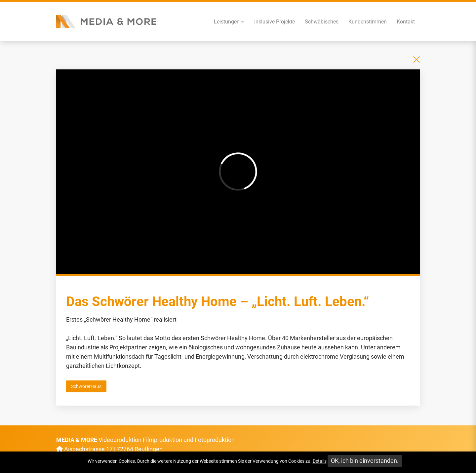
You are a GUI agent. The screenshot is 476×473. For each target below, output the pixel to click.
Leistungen (229, 22)
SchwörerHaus (86, 386)
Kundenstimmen (368, 22)
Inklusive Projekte (275, 22)
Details (320, 461)
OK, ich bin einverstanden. (365, 461)
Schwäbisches (322, 22)
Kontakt (406, 22)
